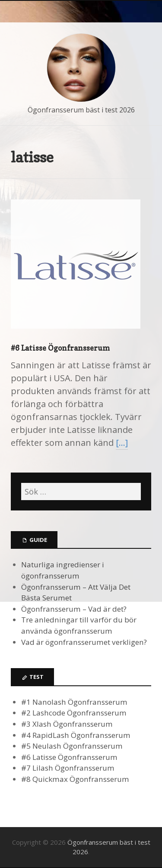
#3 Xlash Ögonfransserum (67, 724)
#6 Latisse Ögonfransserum (60, 348)
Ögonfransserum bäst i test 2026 (81, 110)
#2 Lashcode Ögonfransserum (74, 713)
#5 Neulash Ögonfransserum (72, 746)
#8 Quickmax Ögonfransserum (75, 779)
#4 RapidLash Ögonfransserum (76, 735)
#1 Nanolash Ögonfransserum (74, 702)
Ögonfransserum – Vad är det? (74, 609)
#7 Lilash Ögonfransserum (68, 768)
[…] (122, 443)
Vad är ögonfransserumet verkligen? (84, 642)
